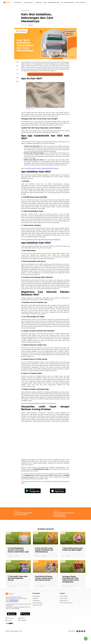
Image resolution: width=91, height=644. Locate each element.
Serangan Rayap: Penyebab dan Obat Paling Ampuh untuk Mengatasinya (71, 579)
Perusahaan (18, 2)
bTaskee (24, 460)
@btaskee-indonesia (29, 477)
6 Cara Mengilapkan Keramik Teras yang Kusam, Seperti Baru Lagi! (18, 550)
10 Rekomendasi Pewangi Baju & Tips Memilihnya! (42, 403)
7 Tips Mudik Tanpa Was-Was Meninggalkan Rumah (18, 578)
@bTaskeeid (34, 475)
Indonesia (83, 2)
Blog (45, 2)
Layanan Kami (29, 2)
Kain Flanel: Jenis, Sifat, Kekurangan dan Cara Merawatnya (44, 240)
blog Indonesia (25, 11)
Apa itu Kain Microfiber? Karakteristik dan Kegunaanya (43, 168)
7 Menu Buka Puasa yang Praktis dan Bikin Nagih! (72, 549)
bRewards (39, 2)
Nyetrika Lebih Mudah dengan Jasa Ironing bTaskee (45, 74)
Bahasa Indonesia (69, 2)
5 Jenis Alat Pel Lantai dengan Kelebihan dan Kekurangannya (44, 550)
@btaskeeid (44, 475)
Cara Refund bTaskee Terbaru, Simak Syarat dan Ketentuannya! (44, 578)
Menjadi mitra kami (55, 2)
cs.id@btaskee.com (14, 600)
